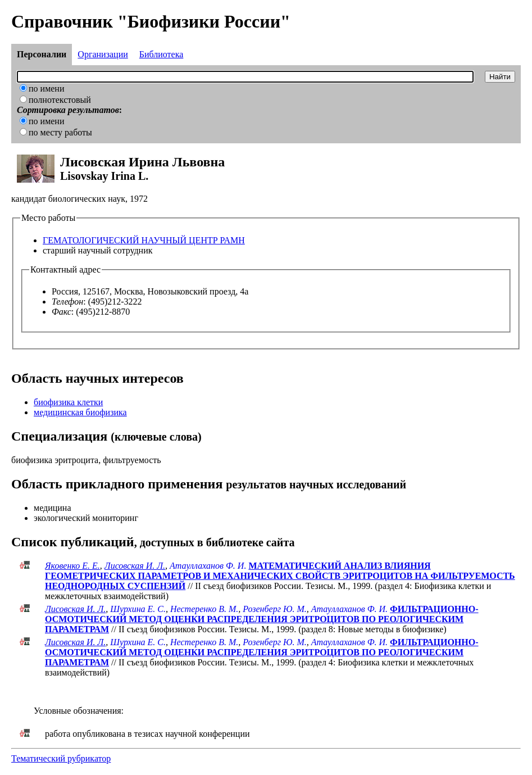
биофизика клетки (68, 402)
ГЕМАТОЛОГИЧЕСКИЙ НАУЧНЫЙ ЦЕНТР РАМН (144, 240)
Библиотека (162, 54)
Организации (103, 54)
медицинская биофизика (80, 412)
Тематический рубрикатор (61, 758)
